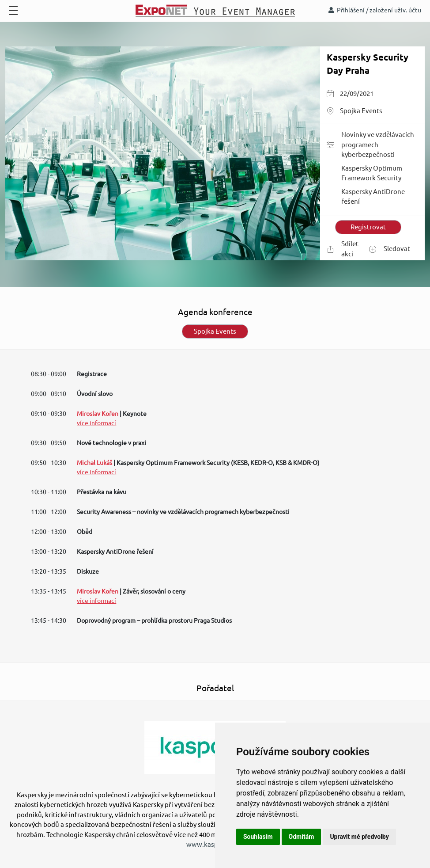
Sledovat (390, 249)
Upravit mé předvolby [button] (359, 837)
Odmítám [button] (302, 837)
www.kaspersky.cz (214, 844)
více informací (96, 423)
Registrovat (368, 227)
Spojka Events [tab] (215, 331)
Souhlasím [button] (258, 837)
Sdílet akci (343, 249)
